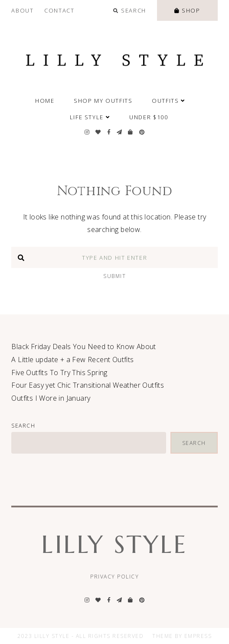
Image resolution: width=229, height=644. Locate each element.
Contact (59, 10)
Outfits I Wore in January (51, 398)
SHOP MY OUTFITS (103, 101)
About (22, 10)
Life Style (90, 117)
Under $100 (149, 117)
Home (45, 101)
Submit (114, 276)
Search (23, 426)
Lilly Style (114, 544)
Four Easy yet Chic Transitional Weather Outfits (88, 385)
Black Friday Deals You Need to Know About (83, 347)
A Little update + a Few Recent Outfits (72, 360)
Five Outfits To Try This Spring (59, 373)
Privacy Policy (114, 577)
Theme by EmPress (182, 636)
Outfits (168, 101)
